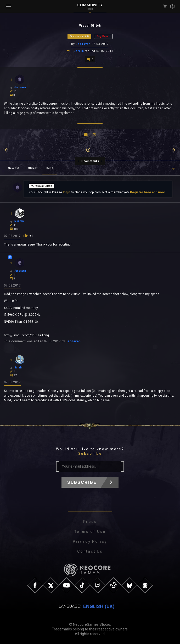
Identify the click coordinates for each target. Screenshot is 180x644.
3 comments (90, 161)
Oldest (33, 168)
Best (50, 168)
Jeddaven (83, 44)
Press (90, 522)
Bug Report (104, 36)
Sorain (79, 51)
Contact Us (90, 551)
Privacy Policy (90, 541)
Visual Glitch (41, 186)
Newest (13, 168)
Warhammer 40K (80, 36)
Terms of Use (90, 532)
